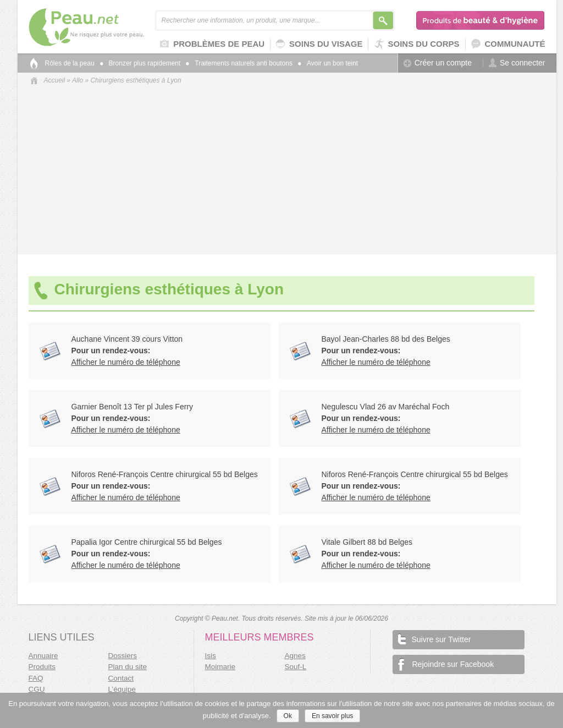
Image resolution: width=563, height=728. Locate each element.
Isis (211, 656)
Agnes (295, 656)
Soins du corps (416, 44)
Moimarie (220, 667)
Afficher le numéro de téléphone (126, 362)
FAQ (36, 678)
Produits (42, 667)
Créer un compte (438, 63)
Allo (78, 80)
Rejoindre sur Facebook (446, 664)
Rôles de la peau (70, 63)
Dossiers (123, 656)
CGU (37, 689)
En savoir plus (332, 716)
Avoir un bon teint (328, 63)
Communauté (508, 44)
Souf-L (296, 667)
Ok (288, 716)
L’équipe (122, 689)
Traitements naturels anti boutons (239, 63)
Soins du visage (319, 44)
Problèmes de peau (212, 45)
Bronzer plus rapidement (140, 63)
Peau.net (104, 27)
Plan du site (128, 667)
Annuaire (43, 656)
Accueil (55, 80)
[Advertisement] (287, 168)
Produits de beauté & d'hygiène (481, 20)
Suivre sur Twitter (435, 639)
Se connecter (517, 63)
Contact (121, 678)
